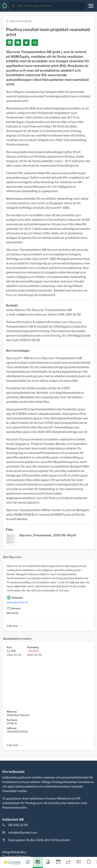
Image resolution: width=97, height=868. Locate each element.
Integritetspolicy (14, 852)
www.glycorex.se (17, 602)
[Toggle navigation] (91, 6)
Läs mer (15, 626)
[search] (51, 6)
